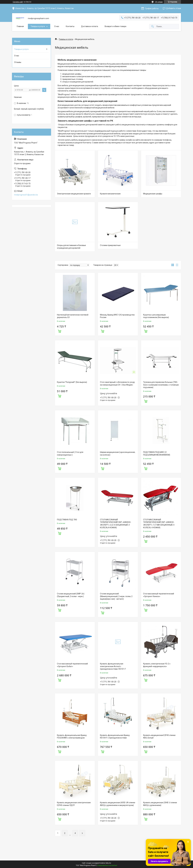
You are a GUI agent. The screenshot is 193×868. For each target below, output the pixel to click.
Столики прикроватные (110, 245)
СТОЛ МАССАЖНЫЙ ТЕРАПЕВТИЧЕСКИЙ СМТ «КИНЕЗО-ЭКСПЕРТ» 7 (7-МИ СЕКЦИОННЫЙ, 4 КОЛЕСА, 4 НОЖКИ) (159, 524)
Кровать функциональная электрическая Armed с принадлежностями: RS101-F (113, 666)
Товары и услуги (38, 26)
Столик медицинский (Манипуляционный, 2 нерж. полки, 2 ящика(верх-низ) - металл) (116, 596)
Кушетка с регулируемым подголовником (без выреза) (156, 316)
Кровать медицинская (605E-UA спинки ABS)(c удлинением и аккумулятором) (118, 804)
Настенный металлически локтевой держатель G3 (73, 316)
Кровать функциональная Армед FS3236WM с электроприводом (72, 737)
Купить (60, 331)
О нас (57, 26)
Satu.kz (108, 863)
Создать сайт (18, 2)
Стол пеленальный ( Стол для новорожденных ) (70, 453)
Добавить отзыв (174, 8)
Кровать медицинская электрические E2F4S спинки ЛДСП (74, 804)
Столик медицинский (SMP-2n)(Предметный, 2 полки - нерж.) (71, 595)
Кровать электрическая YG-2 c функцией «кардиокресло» (157, 665)
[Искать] (153, 27)
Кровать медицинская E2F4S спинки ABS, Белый (159, 737)
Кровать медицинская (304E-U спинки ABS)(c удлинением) (160, 804)
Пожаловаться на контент (107, 865)
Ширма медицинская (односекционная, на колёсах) (118, 453)
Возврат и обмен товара (115, 26)
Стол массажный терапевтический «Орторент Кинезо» (159, 595)
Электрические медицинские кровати (74, 194)
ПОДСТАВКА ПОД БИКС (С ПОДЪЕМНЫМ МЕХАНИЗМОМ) (157, 453)
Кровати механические (110, 194)
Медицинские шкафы (153, 194)
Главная (20, 26)
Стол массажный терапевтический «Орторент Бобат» (72, 665)
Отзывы (18, 62)
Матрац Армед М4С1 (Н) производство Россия (117, 316)
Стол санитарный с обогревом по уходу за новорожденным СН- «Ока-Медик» (117, 383)
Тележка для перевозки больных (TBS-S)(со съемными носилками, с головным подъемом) (161, 385)
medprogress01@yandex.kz (26, 195)
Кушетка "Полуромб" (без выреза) (72, 382)
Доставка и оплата (90, 26)
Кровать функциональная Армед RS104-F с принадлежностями (115, 737)
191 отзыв (159, 2)
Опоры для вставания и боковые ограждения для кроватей (71, 247)
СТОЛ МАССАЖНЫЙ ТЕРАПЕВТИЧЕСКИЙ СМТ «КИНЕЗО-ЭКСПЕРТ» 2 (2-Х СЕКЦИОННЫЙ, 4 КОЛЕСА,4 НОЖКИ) (116, 524)
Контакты (70, 26)
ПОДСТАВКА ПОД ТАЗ (67, 520)
